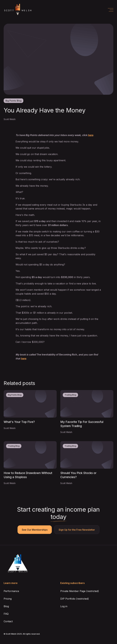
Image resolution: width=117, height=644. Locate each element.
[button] (111, 10)
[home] (18, 10)
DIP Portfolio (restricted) (75, 599)
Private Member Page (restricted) (80, 591)
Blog (6, 606)
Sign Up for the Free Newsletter (77, 530)
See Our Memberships (35, 530)
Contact (8, 621)
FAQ (6, 614)
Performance (11, 591)
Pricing (8, 599)
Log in (64, 606)
